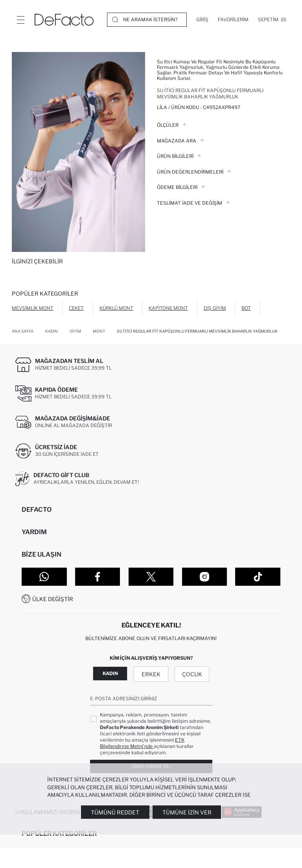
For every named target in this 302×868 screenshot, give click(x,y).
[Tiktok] (258, 577)
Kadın (110, 673)
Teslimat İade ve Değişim (193, 203)
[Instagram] (205, 577)
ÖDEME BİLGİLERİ (181, 187)
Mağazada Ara (180, 141)
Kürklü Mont (116, 308)
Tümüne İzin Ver (187, 812)
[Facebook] (98, 577)
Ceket (76, 308)
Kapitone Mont (168, 308)
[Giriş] (202, 20)
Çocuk (192, 674)
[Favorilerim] (233, 20)
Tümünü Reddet (115, 812)
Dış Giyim (215, 308)
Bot (246, 308)
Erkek (151, 674)
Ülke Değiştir (53, 599)
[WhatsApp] (44, 577)
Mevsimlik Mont (33, 308)
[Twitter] (151, 577)
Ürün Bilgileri (179, 156)
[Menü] (20, 20)
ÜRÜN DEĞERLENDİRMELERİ (194, 172)
